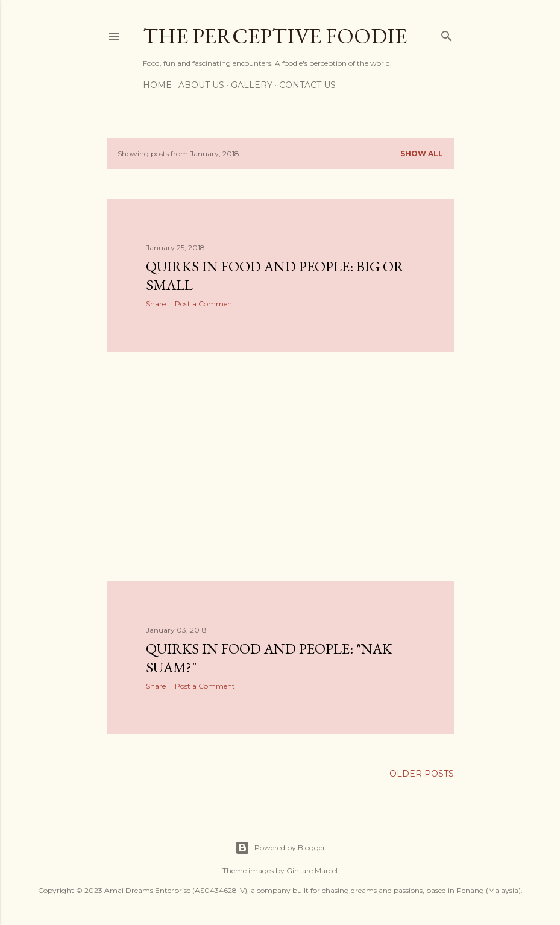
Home (157, 85)
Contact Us (307, 85)
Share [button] (156, 304)
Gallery (252, 85)
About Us (201, 85)
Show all (422, 153)
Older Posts (422, 774)
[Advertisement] (280, 467)
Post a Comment (205, 304)
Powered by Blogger (280, 848)
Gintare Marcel (312, 870)
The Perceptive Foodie (275, 36)
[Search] (447, 33)
